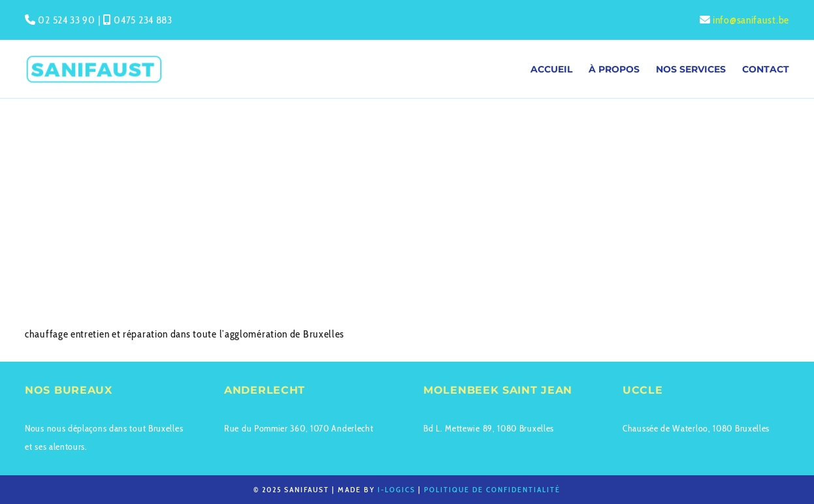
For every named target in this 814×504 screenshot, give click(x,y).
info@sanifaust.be (751, 20)
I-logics (397, 489)
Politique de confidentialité (492, 489)
